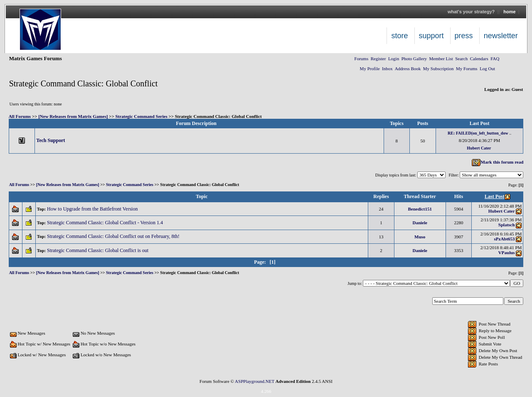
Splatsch (507, 225)
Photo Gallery (414, 59)
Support (431, 36)
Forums (362, 59)
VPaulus (507, 252)
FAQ (495, 59)
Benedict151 (420, 209)
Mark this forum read (498, 162)
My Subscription (438, 69)
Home (509, 12)
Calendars (479, 59)
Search (461, 59)
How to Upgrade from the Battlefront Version (93, 209)
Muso (420, 237)
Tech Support (50, 140)
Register (378, 59)
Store (399, 36)
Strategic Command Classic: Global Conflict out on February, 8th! (114, 236)
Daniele (420, 223)
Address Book (408, 69)
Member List (441, 59)
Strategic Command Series (141, 116)
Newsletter (501, 36)
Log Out (487, 69)
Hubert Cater (479, 148)
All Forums (20, 116)
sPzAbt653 (505, 239)
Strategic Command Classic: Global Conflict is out (98, 250)
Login (394, 59)
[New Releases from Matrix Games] (73, 116)
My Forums (467, 69)
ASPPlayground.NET (255, 381)
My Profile (370, 69)
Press (464, 36)
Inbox (387, 69)
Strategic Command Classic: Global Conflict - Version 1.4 (106, 223)
